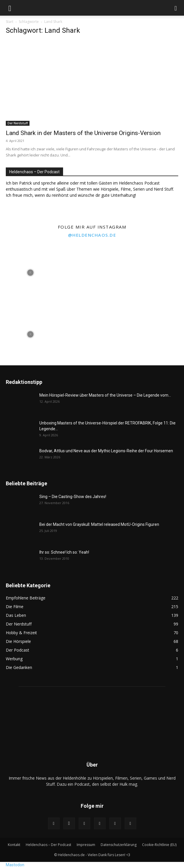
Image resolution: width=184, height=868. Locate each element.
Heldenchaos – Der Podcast (48, 845)
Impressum (86, 845)
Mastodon (15, 865)
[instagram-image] (30, 272)
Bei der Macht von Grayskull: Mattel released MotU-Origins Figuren (99, 524)
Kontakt (14, 845)
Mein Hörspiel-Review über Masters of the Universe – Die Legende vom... (105, 395)
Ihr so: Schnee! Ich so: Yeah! (64, 552)
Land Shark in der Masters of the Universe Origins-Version (83, 133)
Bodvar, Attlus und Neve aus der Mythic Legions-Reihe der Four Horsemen (106, 451)
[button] (10, 8)
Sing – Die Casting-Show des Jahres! (73, 497)
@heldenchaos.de (92, 235)
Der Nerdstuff (18, 123)
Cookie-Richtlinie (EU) (159, 845)
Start (10, 22)
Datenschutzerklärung (119, 845)
